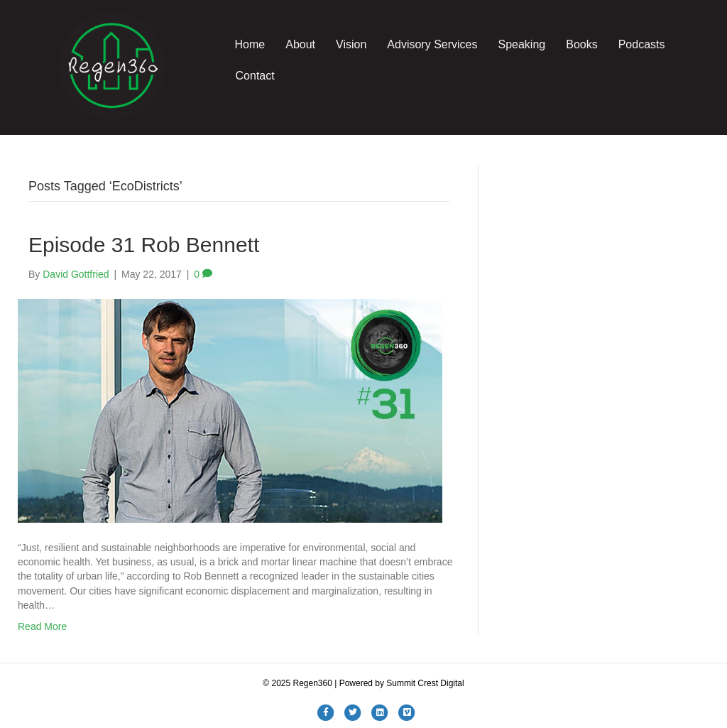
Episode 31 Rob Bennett (144, 245)
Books (581, 44)
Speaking (521, 44)
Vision (351, 44)
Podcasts (642, 44)
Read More (42, 626)
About (300, 44)
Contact (255, 76)
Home (250, 44)
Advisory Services (432, 44)
